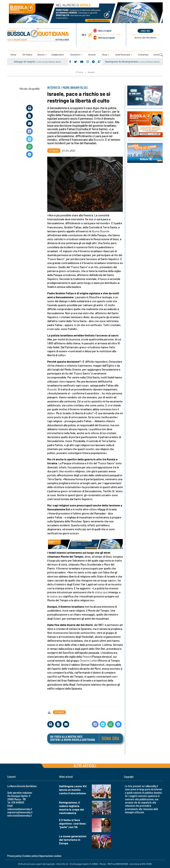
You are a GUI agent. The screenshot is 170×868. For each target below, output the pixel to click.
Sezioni (41, 54)
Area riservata (123, 54)
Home (13, 54)
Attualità (91, 72)
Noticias (106, 38)
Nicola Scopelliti (30, 89)
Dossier (92, 54)
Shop (105, 54)
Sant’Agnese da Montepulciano (122, 62)
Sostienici (75, 54)
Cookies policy (30, 856)
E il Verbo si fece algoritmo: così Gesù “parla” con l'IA (72, 823)
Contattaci (143, 54)
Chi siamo (27, 54)
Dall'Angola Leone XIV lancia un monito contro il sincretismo (73, 790)
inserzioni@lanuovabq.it (20, 815)
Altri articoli (85, 766)
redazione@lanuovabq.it (20, 809)
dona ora (145, 31)
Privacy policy (14, 856)
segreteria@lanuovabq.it (20, 812)
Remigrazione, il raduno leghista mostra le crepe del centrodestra (72, 808)
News (105, 31)
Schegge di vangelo (25, 62)
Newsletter (145, 38)
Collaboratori (58, 54)
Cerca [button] (158, 55)
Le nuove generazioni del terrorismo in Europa (73, 840)
